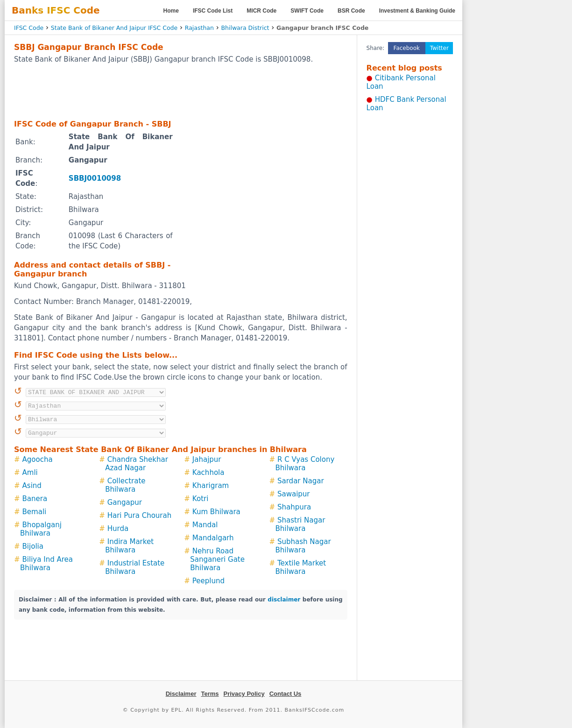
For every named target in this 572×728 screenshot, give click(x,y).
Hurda (118, 529)
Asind (32, 486)
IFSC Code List (213, 11)
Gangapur (125, 502)
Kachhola (208, 473)
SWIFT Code (307, 11)
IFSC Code (29, 28)
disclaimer (284, 600)
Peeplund (208, 581)
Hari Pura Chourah (140, 516)
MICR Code (261, 11)
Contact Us (286, 694)
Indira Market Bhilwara (129, 546)
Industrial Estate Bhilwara (135, 567)
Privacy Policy (244, 694)
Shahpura (294, 507)
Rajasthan (199, 28)
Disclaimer (181, 694)
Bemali (35, 512)
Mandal (205, 525)
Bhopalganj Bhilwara (41, 529)
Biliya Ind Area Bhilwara (46, 564)
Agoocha (38, 459)
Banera (35, 499)
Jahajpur (207, 459)
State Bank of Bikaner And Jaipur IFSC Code (114, 28)
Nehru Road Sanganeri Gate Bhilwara (217, 559)
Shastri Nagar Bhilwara (300, 524)
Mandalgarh (213, 538)
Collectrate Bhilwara (125, 485)
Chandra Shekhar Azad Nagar (137, 464)
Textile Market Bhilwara (300, 567)
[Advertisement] (181, 91)
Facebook (407, 48)
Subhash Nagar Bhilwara (303, 546)
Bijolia (33, 546)
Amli (30, 473)
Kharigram (211, 486)
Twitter (439, 48)
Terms (210, 694)
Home (171, 11)
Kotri (200, 499)
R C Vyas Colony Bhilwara (305, 464)
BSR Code (351, 11)
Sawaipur (294, 494)
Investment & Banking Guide (417, 11)
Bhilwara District (245, 28)
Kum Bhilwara (216, 512)
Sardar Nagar (301, 481)
